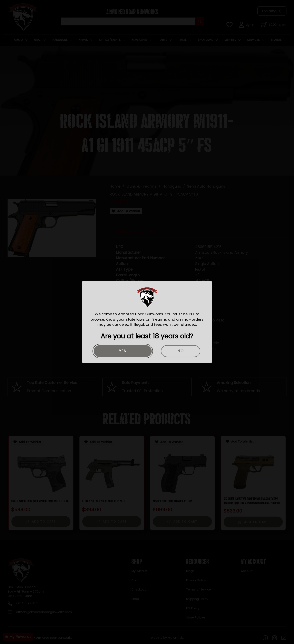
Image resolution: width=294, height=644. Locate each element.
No (181, 351)
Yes (123, 351)
